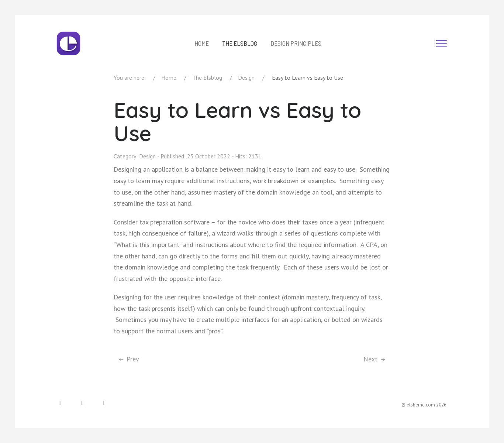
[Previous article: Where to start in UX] (128, 359)
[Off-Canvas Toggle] (441, 44)
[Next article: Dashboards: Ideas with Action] (375, 359)
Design (147, 156)
